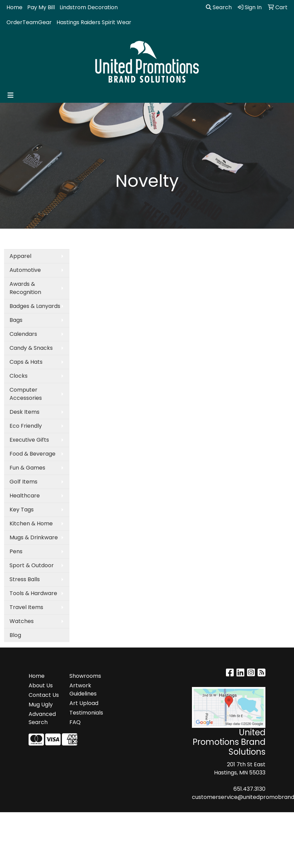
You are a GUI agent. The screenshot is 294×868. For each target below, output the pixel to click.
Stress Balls (25, 579)
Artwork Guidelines (83, 690)
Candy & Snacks (31, 348)
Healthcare (25, 496)
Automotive (25, 270)
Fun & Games (27, 468)
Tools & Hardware (33, 593)
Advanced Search (42, 718)
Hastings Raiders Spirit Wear (94, 22)
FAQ (75, 722)
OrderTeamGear (29, 22)
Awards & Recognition (25, 288)
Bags (16, 320)
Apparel (20, 256)
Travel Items (26, 607)
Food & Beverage (32, 454)
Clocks (19, 376)
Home (14, 7)
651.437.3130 (249, 789)
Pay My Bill (41, 7)
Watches (22, 621)
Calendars (23, 334)
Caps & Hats (26, 362)
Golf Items (23, 482)
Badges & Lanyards (35, 306)
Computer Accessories (26, 394)
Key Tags (22, 510)
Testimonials (86, 713)
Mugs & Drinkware (34, 537)
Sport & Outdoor (32, 565)
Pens (16, 551)
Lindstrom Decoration (89, 7)
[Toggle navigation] (11, 95)
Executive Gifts (29, 440)
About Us (41, 685)
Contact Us (44, 695)
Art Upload (84, 703)
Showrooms (85, 676)
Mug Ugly (41, 705)
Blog (15, 635)
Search (219, 7)
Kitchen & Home (31, 523)
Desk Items (24, 412)
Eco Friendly (26, 426)
